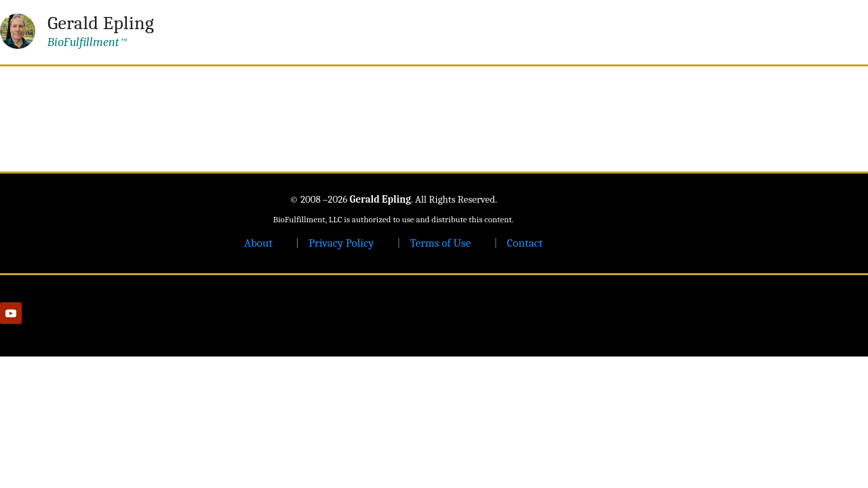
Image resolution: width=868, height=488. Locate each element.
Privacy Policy (341, 243)
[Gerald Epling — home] (77, 31)
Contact (525, 243)
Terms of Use (440, 243)
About (258, 243)
